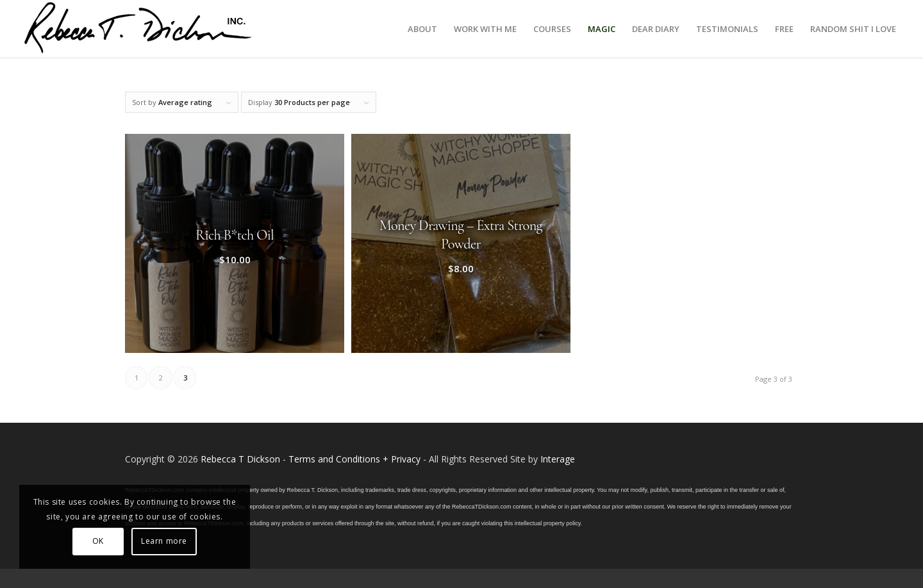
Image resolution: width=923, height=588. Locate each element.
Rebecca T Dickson (240, 459)
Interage (558, 459)
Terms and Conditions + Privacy (354, 459)
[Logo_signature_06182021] (138, 29)
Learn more (164, 541)
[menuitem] (422, 29)
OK (98, 541)
